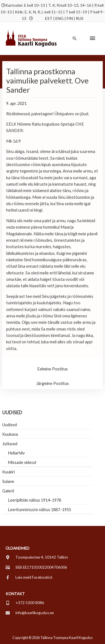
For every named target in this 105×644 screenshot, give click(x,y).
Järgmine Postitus (53, 383)
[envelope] (30, 613)
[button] (75, 38)
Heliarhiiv (16, 453)
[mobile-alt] (25, 603)
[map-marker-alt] (37, 557)
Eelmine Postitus (53, 369)
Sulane (8, 481)
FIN (70, 18)
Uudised (10, 425)
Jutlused (10, 444)
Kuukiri (9, 472)
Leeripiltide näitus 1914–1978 (34, 500)
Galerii (8, 491)
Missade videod (22, 462)
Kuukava (10, 434)
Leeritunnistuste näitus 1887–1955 (39, 510)
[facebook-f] (29, 577)
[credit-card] (36, 567)
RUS (80, 18)
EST (49, 18)
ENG (60, 18)
